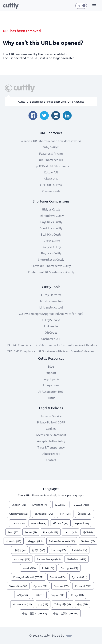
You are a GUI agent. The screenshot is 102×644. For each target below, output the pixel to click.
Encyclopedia (51, 379)
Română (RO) (58, 577)
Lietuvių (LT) (59, 550)
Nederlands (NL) (77, 559)
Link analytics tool (51, 307)
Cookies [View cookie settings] (51, 428)
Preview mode (51, 191)
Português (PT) (69, 568)
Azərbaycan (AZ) (19, 514)
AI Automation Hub (51, 391)
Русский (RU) (80, 577)
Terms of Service (51, 416)
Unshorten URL (51, 339)
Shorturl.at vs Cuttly (51, 259)
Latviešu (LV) (79, 550)
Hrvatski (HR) (13, 541)
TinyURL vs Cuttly (51, 222)
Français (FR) (51, 532)
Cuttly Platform (51, 295)
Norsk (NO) (29, 568)
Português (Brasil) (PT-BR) (28, 577)
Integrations (51, 385)
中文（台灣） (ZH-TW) (66, 613)
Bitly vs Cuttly (51, 209)
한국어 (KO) (39, 550)
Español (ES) (82, 523)
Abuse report (51, 454)
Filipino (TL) (57, 595)
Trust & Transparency (51, 447)
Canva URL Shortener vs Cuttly (51, 266)
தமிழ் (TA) (22, 595)
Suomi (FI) (31, 532)
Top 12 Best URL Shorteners (51, 166)
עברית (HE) (71, 532)
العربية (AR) (61, 505)
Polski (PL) (48, 568)
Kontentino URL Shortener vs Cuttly (51, 272)
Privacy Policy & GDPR (51, 422)
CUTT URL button (51, 185)
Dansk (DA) (18, 523)
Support (51, 373)
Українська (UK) (22, 604)
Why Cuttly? (51, 147)
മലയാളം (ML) (22, 559)
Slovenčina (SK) (18, 586)
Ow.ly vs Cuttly (51, 247)
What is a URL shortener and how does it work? (51, 141)
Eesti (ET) (13, 532)
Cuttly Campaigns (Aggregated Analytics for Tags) (51, 314)
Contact (51, 460)
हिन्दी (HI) (88, 532)
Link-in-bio (51, 326)
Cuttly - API (51, 172)
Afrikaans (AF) (40, 505)
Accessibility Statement (51, 435)
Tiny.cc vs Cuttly (51, 253)
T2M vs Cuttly (51, 241)
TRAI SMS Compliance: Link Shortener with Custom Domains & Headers (51, 345)
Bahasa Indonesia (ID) (62, 541)
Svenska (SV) (61, 586)
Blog (51, 366)
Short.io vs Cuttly (51, 228)
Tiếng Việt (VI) (63, 604)
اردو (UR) (43, 604)
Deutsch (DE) (39, 523)
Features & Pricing (51, 153)
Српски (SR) (40, 586)
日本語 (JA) (20, 550)
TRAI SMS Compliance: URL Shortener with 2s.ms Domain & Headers (51, 351)
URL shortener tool (51, 301)
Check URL (51, 178)
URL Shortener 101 (51, 160)
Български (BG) (44, 514)
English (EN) (19, 505)
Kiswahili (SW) (83, 586)
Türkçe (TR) (77, 595)
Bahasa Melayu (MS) (49, 559)
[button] (94, 6)
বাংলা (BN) (65, 514)
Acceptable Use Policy (51, 441)
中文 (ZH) (82, 604)
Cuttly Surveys (51, 320)
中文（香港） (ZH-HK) (35, 613)
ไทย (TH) (39, 595)
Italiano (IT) (88, 541)
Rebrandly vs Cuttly (51, 216)
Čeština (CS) (84, 514)
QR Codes (51, 332)
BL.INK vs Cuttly (51, 234)
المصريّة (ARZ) (81, 505)
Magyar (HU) (35, 541)
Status (51, 398)
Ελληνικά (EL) (60, 523)
